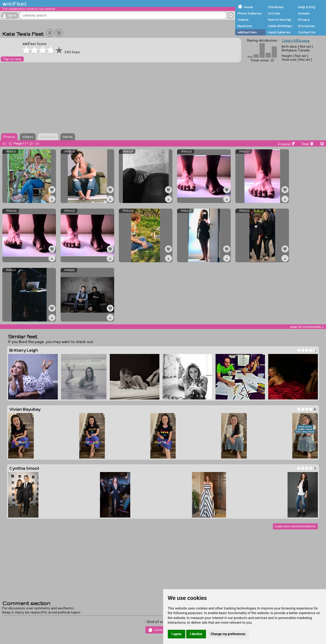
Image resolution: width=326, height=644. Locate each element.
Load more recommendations (295, 526)
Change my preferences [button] (228, 634)
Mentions (245, 26)
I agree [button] (177, 634)
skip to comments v (307, 327)
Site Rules (276, 7)
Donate (304, 13)
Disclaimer (306, 26)
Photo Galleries (249, 13)
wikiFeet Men (247, 32)
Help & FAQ (307, 7)
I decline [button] (196, 634)
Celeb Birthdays (280, 26)
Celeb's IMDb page (296, 41)
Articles (274, 13)
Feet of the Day (280, 20)
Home (248, 7)
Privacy (304, 20)
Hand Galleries (279, 32)
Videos (243, 20)
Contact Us (307, 32)
